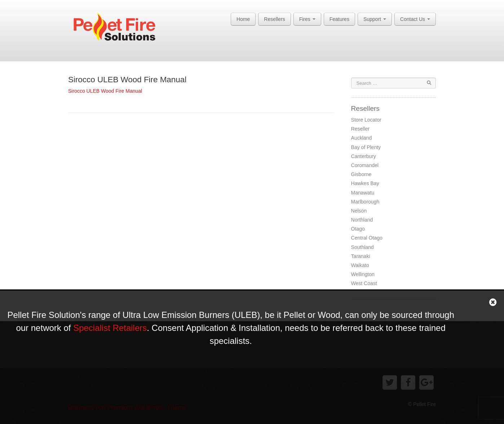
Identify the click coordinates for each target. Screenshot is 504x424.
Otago (358, 229)
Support (375, 19)
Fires (307, 19)
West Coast (364, 283)
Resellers (274, 19)
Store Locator (366, 120)
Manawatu (363, 193)
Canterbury (364, 156)
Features (339, 19)
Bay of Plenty (366, 147)
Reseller (360, 129)
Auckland (362, 138)
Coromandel (365, 165)
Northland (362, 220)
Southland (362, 247)
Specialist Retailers (110, 328)
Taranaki (361, 256)
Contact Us (415, 19)
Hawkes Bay (365, 183)
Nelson (359, 211)
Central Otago (367, 238)
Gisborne (361, 174)
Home (243, 19)
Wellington (363, 274)
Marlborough (365, 202)
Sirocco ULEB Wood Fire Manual (127, 80)
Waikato (360, 265)
